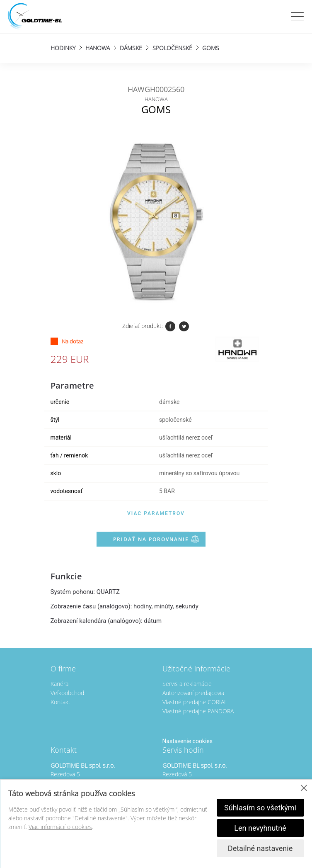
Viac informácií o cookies (60, 827)
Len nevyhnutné (260, 828)
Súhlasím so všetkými (260, 808)
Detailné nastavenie (260, 848)
